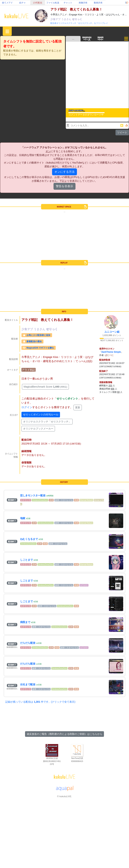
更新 (78, 407)
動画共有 (98, 3)
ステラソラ (26, 500)
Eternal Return (86, 500)
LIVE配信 (38, 3)
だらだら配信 (28, 643)
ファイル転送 (53, 3)
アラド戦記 (29, 370)
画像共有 (83, 3)
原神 (51, 500)
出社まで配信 (28, 684)
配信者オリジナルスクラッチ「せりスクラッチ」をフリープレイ (79, 23)
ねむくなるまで (29, 539)
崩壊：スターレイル (64, 500)
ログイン (27, 407)
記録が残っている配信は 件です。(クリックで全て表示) (40, 702)
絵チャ (23, 3)
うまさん (67, 19)
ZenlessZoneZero (40, 500)
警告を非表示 (64, 186)
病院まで (25, 622)
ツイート (122, 132)
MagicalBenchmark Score (45, 387)
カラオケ (84, 585)
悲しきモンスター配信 (33, 495)
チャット (68, 3)
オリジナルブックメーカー (38, 429)
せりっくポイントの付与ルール (41, 414)
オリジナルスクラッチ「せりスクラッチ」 (47, 422)
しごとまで (26, 560)
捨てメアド (7, 3)
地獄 (23, 518)
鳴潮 (76, 500)
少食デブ (56, 19)
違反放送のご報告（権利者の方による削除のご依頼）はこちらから (64, 734)
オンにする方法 (64, 172)
